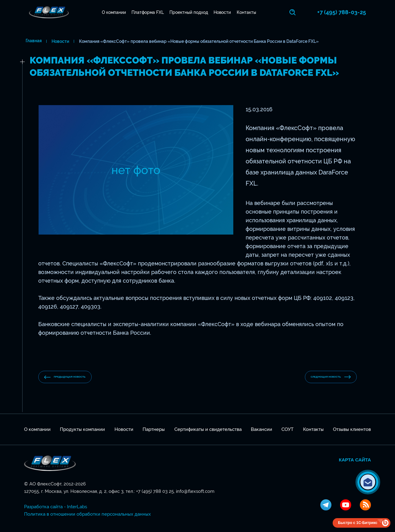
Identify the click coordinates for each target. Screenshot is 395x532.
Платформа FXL (148, 12)
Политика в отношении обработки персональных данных (87, 514)
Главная (32, 41)
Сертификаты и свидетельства (208, 429)
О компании (114, 12)
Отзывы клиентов (352, 429)
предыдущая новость (76, 377)
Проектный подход (190, 12)
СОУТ (287, 429)
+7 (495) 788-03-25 (347, 12)
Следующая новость (320, 377)
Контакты (247, 12)
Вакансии (262, 429)
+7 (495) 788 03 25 (155, 491)
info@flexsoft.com (195, 491)
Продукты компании (82, 429)
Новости (223, 12)
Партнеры (154, 429)
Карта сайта (355, 460)
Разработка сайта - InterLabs (56, 507)
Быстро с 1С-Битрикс (358, 523)
